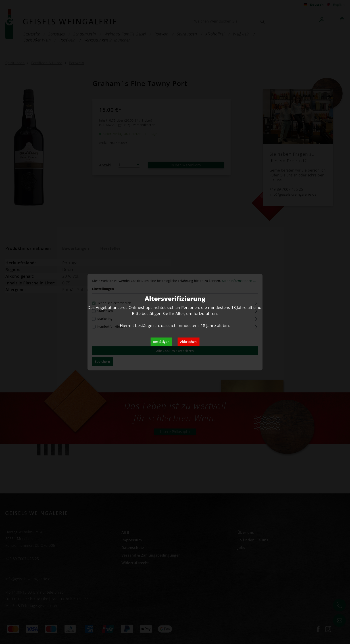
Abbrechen (188, 342)
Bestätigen (161, 342)
